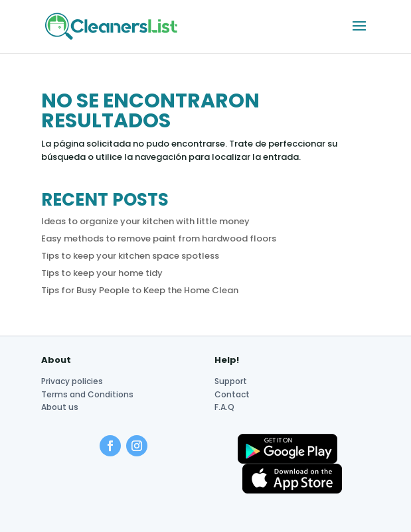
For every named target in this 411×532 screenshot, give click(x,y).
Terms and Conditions (87, 394)
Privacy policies (72, 381)
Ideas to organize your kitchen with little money (145, 221)
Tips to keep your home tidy (102, 273)
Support (231, 381)
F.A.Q (224, 407)
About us (60, 407)
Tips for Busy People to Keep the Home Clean (140, 290)
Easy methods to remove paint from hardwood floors (159, 238)
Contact (232, 394)
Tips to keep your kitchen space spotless (130, 256)
